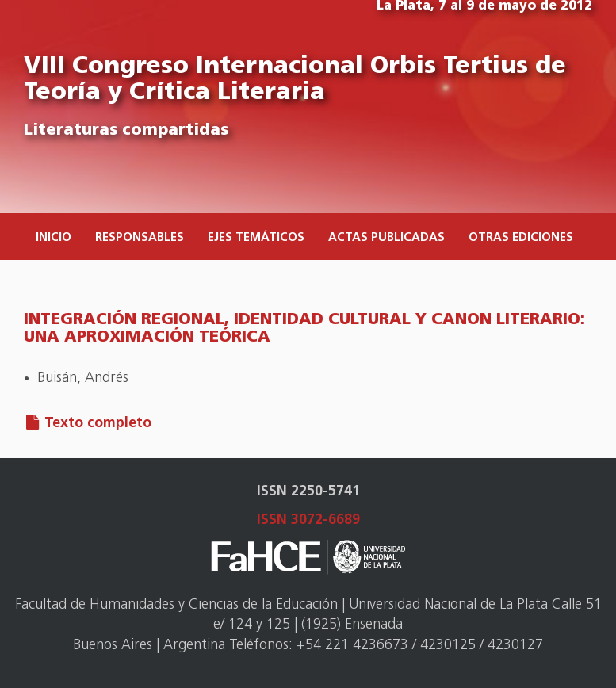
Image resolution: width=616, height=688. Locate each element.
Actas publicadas (386, 238)
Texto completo (98, 424)
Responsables (140, 238)
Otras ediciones (521, 238)
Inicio (54, 238)
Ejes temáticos (256, 238)
